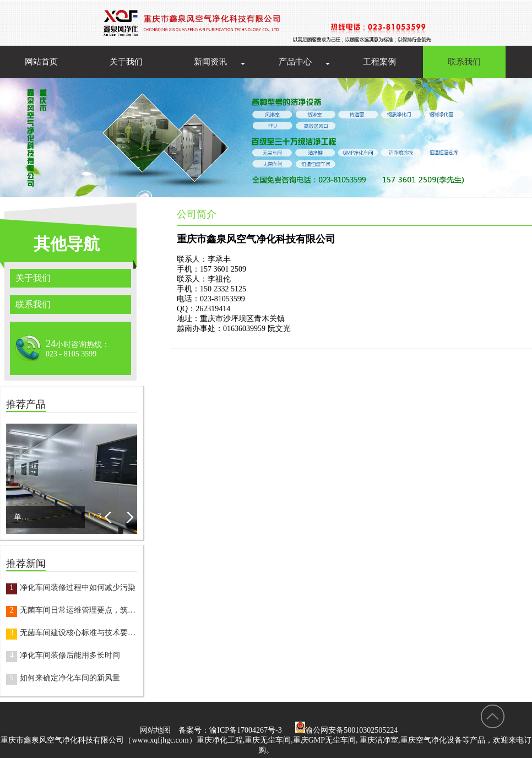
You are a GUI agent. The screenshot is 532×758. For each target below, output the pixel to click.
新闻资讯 (210, 62)
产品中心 (295, 62)
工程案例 (379, 62)
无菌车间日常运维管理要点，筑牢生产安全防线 (78, 610)
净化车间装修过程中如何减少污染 (78, 588)
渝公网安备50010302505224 (346, 730)
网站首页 (41, 62)
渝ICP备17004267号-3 (245, 730)
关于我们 (126, 62)
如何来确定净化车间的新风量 (70, 678)
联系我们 (464, 62)
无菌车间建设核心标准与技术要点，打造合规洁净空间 (78, 633)
